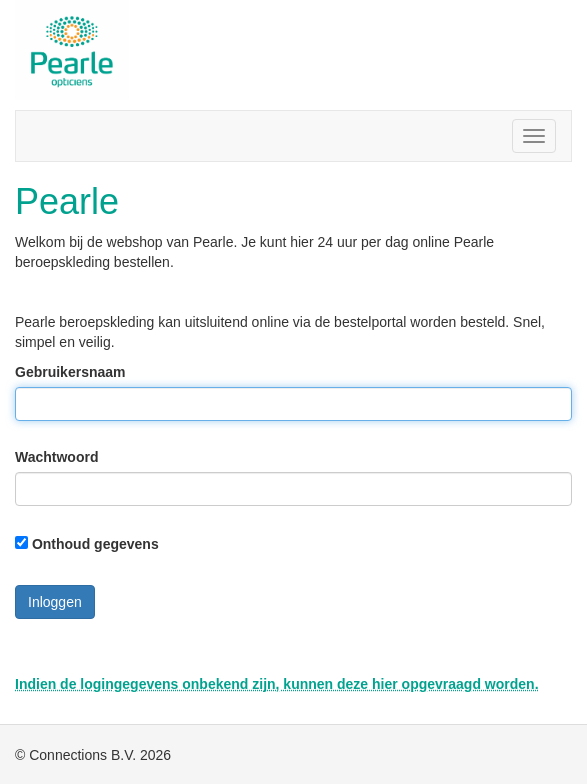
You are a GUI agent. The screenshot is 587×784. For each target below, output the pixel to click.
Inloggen (55, 602)
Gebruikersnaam (70, 372)
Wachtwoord (56, 457)
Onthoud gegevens (95, 544)
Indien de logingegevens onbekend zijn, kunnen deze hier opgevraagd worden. (277, 684)
